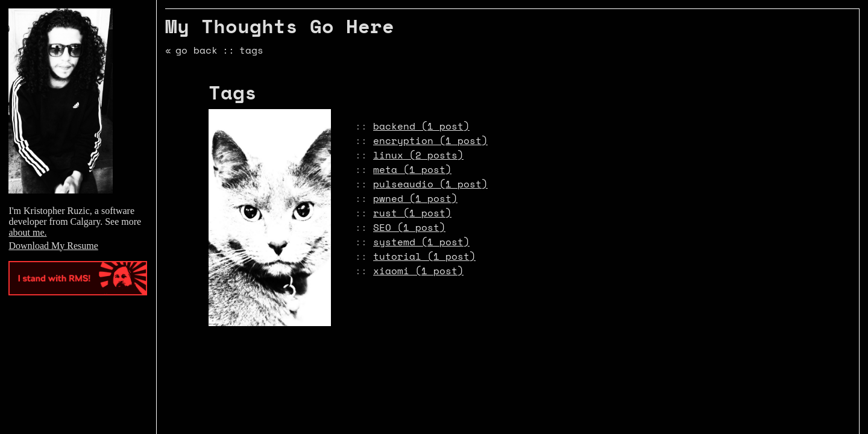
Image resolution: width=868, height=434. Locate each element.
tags (251, 50)
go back (197, 50)
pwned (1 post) (415, 198)
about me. (27, 232)
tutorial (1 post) (424, 256)
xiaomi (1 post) (418, 271)
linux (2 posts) (418, 155)
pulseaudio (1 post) (430, 184)
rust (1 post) (412, 213)
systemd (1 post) (421, 242)
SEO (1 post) (409, 227)
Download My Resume (53, 246)
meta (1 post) (412, 169)
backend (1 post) (421, 126)
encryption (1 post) (430, 140)
